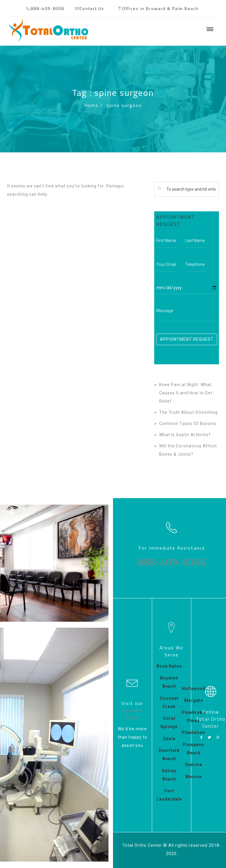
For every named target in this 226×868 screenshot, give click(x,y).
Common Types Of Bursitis (188, 424)
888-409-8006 (48, 8)
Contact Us (92, 8)
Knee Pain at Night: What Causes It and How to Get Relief (186, 393)
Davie (169, 744)
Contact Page (132, 712)
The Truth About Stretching (188, 412)
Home (91, 105)
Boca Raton (169, 671)
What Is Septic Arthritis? (185, 435)
